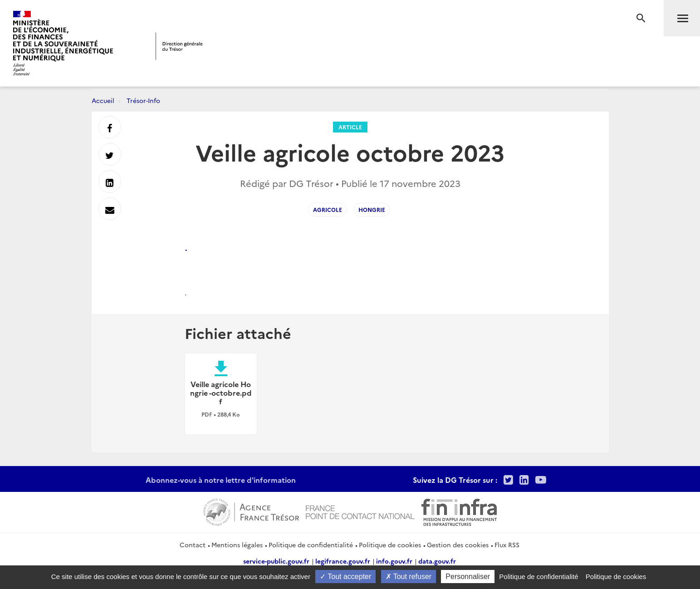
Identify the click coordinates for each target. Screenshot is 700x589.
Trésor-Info (143, 100)
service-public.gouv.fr (276, 561)
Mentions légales (237, 545)
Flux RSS (507, 545)
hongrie (372, 209)
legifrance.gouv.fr (343, 561)
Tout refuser (409, 577)
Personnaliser (468, 577)
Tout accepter (345, 577)
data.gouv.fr (437, 561)
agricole (328, 209)
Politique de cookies (390, 545)
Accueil (103, 100)
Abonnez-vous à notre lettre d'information (221, 480)
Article (350, 127)
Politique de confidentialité (311, 545)
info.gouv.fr (394, 561)
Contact (193, 545)
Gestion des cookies (458, 545)
